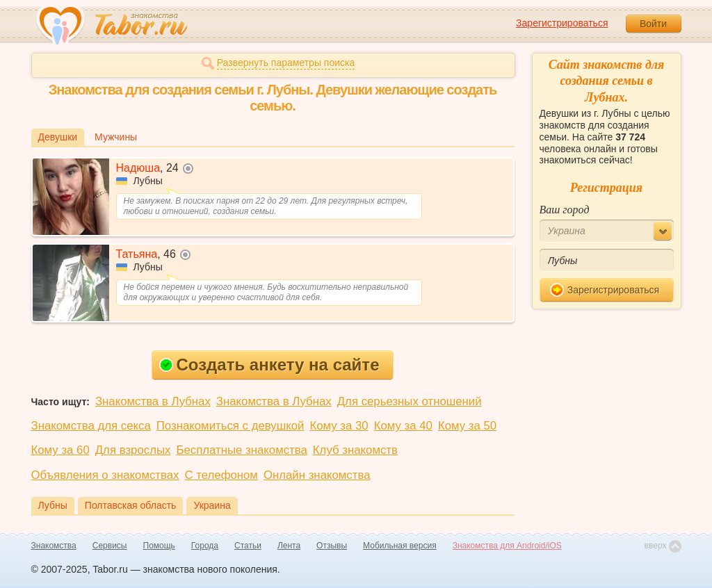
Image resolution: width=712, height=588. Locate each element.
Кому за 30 (339, 426)
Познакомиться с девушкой (230, 426)
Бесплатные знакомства (241, 450)
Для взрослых (133, 450)
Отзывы (332, 546)
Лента (289, 546)
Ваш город (565, 210)
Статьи (248, 546)
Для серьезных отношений (410, 401)
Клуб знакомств (355, 450)
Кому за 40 (403, 426)
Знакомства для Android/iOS (507, 546)
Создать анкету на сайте (269, 365)
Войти (653, 24)
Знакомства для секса (91, 426)
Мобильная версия (400, 546)
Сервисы (110, 546)
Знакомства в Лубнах (153, 401)
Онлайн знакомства (317, 475)
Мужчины (116, 137)
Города (205, 546)
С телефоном (221, 475)
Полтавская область (131, 505)
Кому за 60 (60, 450)
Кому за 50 (467, 426)
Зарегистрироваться (562, 23)
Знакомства (54, 546)
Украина (212, 505)
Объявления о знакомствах (105, 475)
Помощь (159, 546)
